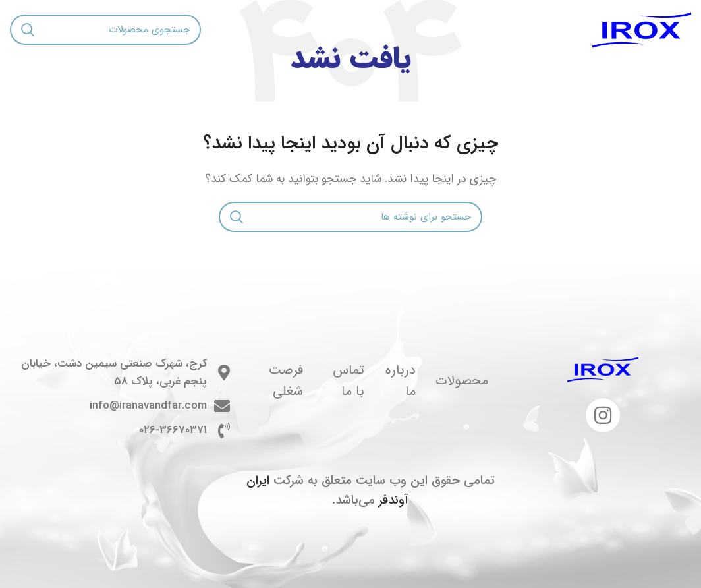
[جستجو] (105, 30)
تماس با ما (349, 381)
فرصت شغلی (286, 381)
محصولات (462, 381)
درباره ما (401, 381)
